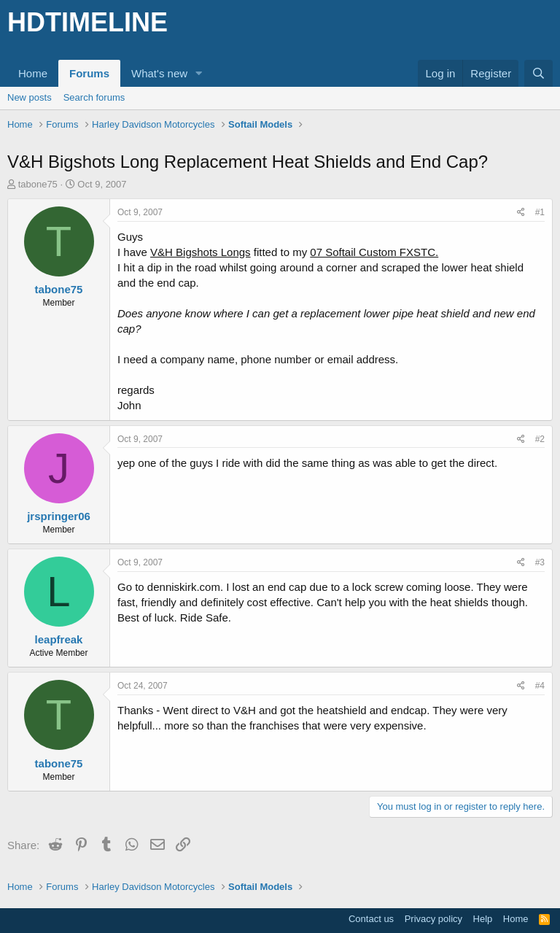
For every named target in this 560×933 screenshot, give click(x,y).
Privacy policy (433, 919)
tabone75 (38, 184)
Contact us (371, 919)
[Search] (538, 73)
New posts (30, 97)
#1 (540, 212)
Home (33, 73)
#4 (540, 686)
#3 (540, 562)
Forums (89, 73)
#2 (540, 439)
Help (483, 919)
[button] (199, 73)
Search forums (94, 97)
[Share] (521, 213)
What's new (159, 73)
